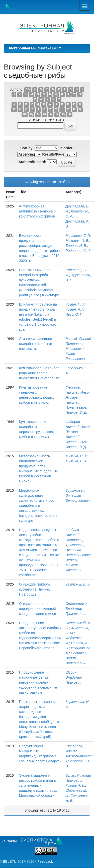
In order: (67, 148)
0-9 (28, 90)
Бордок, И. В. (76, 246)
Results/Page (53, 154)
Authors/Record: (32, 162)
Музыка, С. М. (77, 456)
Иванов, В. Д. (76, 412)
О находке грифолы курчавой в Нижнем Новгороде (35, 589)
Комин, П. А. (76, 304)
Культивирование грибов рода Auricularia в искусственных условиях (39, 373)
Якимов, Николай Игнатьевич (76, 402)
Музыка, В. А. (77, 461)
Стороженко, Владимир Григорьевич (77, 609)
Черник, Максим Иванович (74, 565)
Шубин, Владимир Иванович (74, 677)
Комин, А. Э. (76, 309)
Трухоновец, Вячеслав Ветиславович (78, 550)
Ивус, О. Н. (75, 314)
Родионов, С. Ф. (79, 251)
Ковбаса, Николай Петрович (74, 535)
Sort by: (27, 148)
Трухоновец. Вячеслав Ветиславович (78, 495)
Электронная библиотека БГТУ (34, 48)
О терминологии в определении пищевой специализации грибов (38, 609)
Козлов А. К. (75, 785)
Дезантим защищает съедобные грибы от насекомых (36, 344)
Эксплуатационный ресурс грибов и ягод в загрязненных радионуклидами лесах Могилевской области (38, 785)
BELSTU (10, 861)
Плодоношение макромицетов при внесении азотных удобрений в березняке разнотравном (38, 682)
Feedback (45, 861)
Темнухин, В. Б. (78, 584)
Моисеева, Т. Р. (78, 236)
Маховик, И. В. (78, 241)
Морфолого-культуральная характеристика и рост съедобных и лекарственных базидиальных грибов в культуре (38, 505)
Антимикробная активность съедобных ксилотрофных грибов (38, 211)
